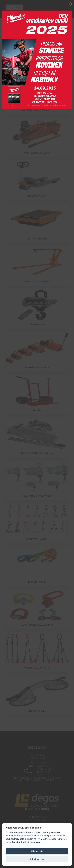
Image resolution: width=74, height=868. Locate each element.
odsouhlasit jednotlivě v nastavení (23, 842)
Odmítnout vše (37, 859)
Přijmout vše (37, 851)
